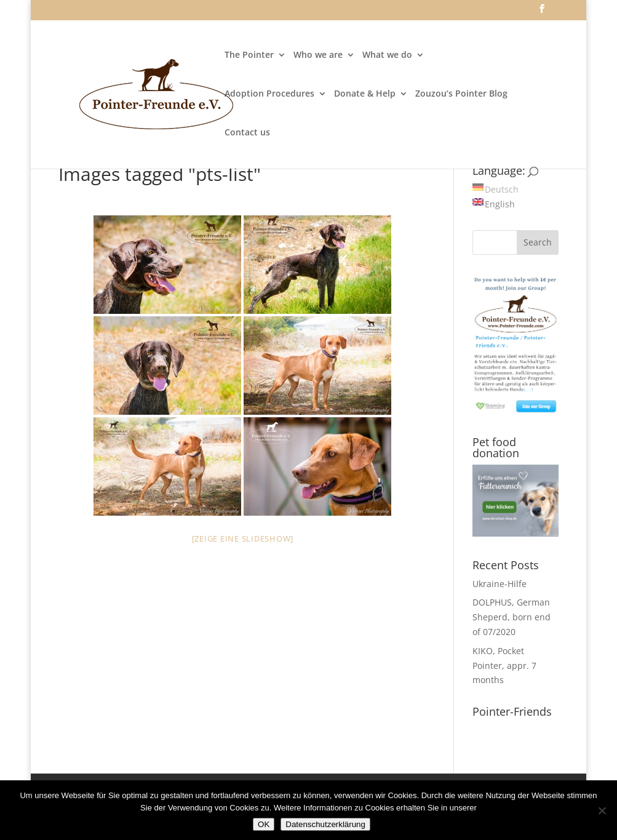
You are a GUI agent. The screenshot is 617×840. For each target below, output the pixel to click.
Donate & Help (365, 94)
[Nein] (602, 810)
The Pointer (249, 55)
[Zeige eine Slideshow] (243, 538)
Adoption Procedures (269, 94)
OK (264, 824)
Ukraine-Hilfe (500, 584)
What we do (387, 55)
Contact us (247, 133)
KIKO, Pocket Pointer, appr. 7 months (504, 666)
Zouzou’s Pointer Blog (461, 94)
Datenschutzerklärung (325, 824)
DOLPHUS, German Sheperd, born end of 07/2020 (512, 617)
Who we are (318, 55)
